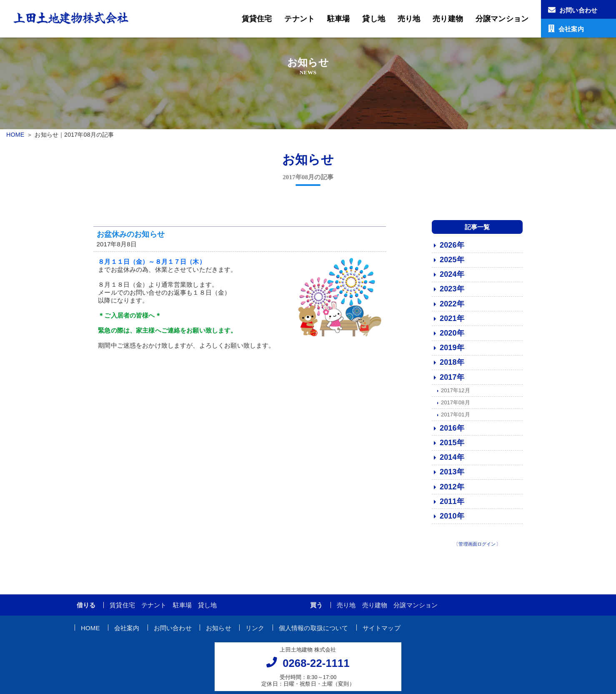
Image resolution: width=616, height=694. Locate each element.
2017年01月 (456, 419)
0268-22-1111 (316, 668)
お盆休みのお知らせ (131, 238)
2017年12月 (456, 395)
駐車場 (338, 19)
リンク (255, 632)
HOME (15, 135)
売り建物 (448, 19)
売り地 (409, 19)
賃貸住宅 (257, 19)
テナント (299, 19)
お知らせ (219, 632)
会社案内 (127, 632)
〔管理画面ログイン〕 (477, 549)
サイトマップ (382, 632)
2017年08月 (456, 407)
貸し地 (373, 19)
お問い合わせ (173, 632)
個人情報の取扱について (314, 632)
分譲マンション (502, 19)
